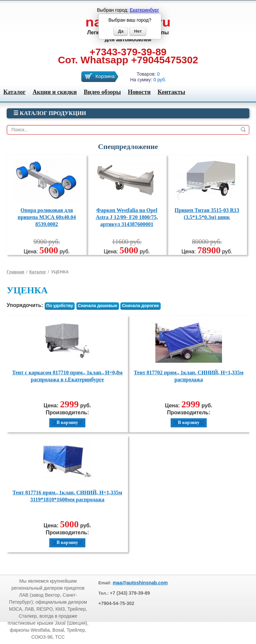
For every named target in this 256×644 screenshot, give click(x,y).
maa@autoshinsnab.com (140, 583)
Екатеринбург (144, 10)
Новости (139, 92)
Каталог (14, 92)
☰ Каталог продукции (50, 113)
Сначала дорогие (140, 305)
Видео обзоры (102, 92)
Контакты (171, 92)
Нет (138, 31)
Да (121, 31)
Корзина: (105, 76)
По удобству (60, 305)
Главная (15, 272)
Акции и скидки (55, 92)
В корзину (67, 422)
